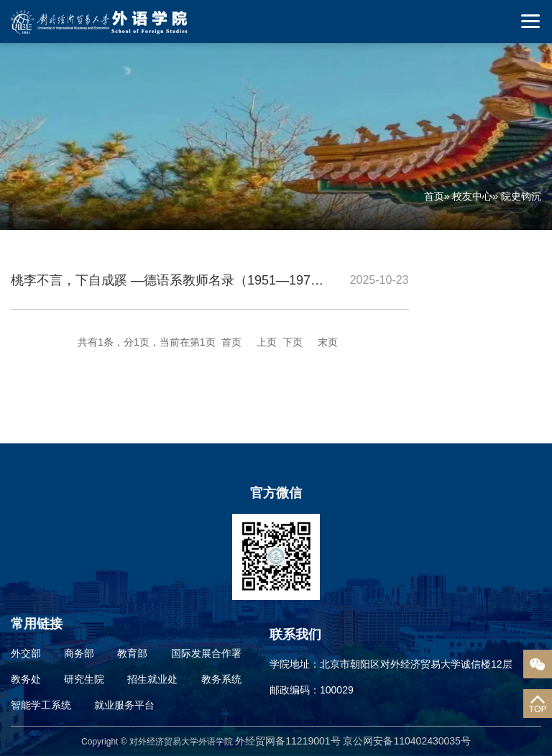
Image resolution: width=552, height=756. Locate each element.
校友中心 (472, 196)
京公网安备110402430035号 (406, 741)
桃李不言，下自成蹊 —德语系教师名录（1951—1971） (171, 280)
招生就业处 (152, 679)
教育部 (132, 653)
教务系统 (221, 679)
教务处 (26, 679)
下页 (293, 342)
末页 (328, 342)
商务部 (79, 653)
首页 (434, 196)
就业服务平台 (124, 705)
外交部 (26, 653)
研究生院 (84, 679)
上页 (267, 342)
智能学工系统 (41, 705)
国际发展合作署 (206, 653)
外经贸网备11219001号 (289, 741)
